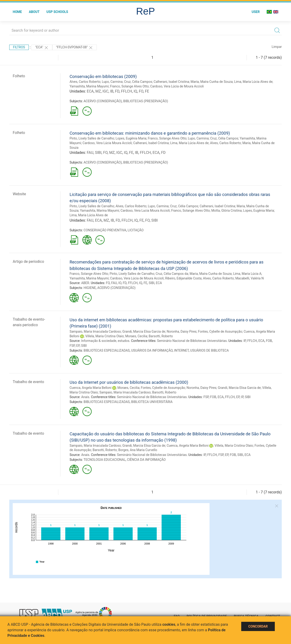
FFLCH (127, 91)
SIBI (98, 153)
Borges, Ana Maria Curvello (138, 450)
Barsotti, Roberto (161, 336)
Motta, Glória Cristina (227, 211)
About (34, 12)
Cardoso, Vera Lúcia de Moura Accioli (177, 86)
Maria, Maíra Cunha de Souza (211, 82)
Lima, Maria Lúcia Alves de (253, 82)
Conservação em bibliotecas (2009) (103, 76)
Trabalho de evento (28, 382)
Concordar (258, 626)
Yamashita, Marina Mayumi (89, 86)
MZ (98, 91)
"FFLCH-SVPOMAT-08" (75, 48)
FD (117, 91)
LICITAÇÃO (136, 230)
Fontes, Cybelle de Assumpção (220, 331)
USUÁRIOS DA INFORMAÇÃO (152, 350)
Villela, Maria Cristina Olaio (104, 336)
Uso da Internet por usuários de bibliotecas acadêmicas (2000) (129, 382)
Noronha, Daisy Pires (182, 331)
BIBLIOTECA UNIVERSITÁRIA (152, 402)
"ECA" (42, 48)
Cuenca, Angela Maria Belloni (90, 388)
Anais (85, 397)
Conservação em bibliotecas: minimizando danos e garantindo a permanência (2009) (150, 133)
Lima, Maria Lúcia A (247, 274)
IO (120, 283)
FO (141, 91)
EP (78, 346)
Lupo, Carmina (112, 82)
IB (112, 91)
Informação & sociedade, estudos (105, 341)
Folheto (19, 76)
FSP (72, 346)
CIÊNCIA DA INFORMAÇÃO (146, 460)
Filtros (19, 47)
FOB (269, 341)
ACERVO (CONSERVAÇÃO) (103, 101)
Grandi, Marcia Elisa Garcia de (144, 331)
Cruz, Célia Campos (138, 82)
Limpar (277, 47)
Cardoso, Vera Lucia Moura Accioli (145, 211)
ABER (85, 283)
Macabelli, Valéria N (249, 278)
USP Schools (57, 12)
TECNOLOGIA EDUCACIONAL (105, 460)
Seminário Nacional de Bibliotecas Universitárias (192, 341)
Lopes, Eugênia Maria (131, 138)
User (256, 12)
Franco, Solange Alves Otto (130, 86)
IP (245, 341)
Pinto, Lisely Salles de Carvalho (92, 138)
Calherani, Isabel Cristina (171, 82)
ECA (90, 91)
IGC (106, 91)
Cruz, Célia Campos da (172, 274)
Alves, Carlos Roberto (85, 82)
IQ (135, 91)
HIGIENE (90, 288)
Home (17, 12)
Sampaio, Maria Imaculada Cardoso (95, 331)
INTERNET (181, 350)
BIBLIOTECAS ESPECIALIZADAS (107, 350)
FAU (90, 153)
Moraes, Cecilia (136, 336)
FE (147, 91)
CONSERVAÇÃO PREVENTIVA (105, 230)
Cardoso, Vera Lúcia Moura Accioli (107, 143)
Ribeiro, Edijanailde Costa (183, 278)
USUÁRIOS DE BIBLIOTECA (210, 350)
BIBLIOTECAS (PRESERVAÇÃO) (146, 101)
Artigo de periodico (28, 262)
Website (19, 194)
